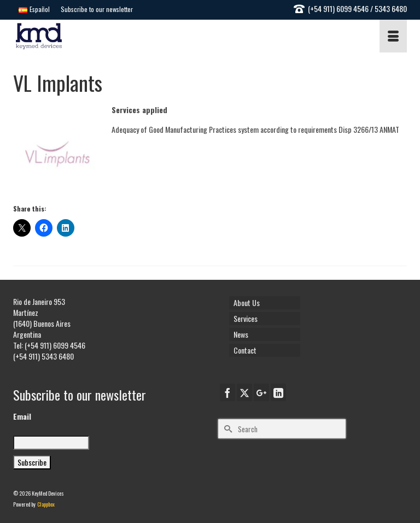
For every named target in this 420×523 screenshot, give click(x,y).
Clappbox (46, 504)
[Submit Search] (226, 429)
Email (22, 416)
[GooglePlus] (261, 392)
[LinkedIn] (278, 392)
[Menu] (393, 36)
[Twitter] (244, 392)
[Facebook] (227, 392)
